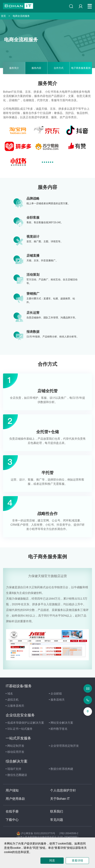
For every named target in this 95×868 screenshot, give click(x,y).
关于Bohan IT (60, 799)
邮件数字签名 (58, 729)
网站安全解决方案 (61, 723)
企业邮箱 (55, 694)
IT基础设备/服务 (19, 686)
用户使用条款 (15, 799)
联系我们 (57, 811)
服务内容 (36, 68)
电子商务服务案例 (81, 68)
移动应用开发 (15, 752)
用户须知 (12, 790)
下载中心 (12, 820)
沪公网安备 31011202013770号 (36, 833)
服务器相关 (57, 700)
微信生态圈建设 (16, 775)
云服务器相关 (15, 706)
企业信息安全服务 (20, 715)
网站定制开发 (15, 746)
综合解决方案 (17, 761)
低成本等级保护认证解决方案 (25, 723)
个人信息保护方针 (63, 790)
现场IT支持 (13, 769)
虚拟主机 (12, 700)
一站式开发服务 (18, 738)
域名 (9, 694)
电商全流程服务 (21, 16)
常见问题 (57, 820)
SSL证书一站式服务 (19, 729)
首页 (3, 16)
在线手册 (12, 811)
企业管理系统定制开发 (64, 746)
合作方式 (59, 68)
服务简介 (14, 68)
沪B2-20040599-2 (69, 833)
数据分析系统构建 (61, 769)
